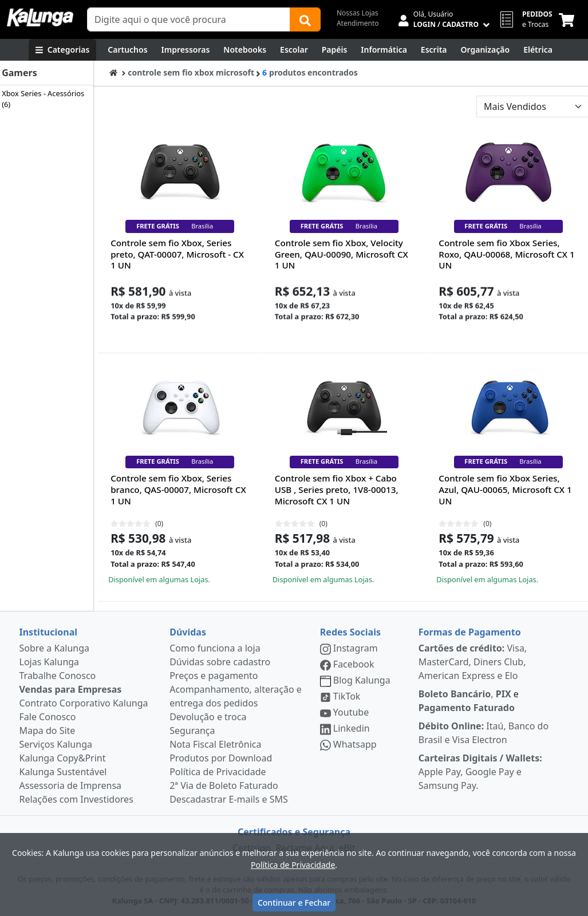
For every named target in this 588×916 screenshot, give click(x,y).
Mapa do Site (48, 731)
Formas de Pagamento (470, 632)
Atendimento (358, 23)
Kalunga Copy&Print (63, 758)
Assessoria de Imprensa (71, 785)
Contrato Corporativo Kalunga (84, 703)
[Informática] (384, 50)
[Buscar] (305, 19)
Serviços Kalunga (56, 744)
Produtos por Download (221, 758)
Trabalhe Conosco (58, 676)
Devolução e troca (208, 717)
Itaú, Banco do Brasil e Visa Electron (484, 733)
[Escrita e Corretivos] (434, 50)
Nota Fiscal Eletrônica (215, 744)
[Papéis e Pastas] (335, 50)
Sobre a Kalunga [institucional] (55, 648)
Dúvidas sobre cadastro (220, 662)
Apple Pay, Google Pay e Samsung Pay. (480, 772)
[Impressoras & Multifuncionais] (186, 50)
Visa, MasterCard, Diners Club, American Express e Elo (473, 662)
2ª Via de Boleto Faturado (224, 785)
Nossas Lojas (358, 13)
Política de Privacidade (218, 772)
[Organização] (486, 50)
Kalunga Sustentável (63, 772)
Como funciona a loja (215, 648)
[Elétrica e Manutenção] (538, 50)
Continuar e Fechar (294, 903)
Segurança (192, 731)
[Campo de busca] (189, 19)
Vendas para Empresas (71, 689)
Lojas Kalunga (50, 662)
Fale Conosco (48, 717)
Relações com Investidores (76, 799)
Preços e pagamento (214, 676)
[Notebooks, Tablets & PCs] (245, 50)
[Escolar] (294, 50)
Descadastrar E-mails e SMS (229, 799)
